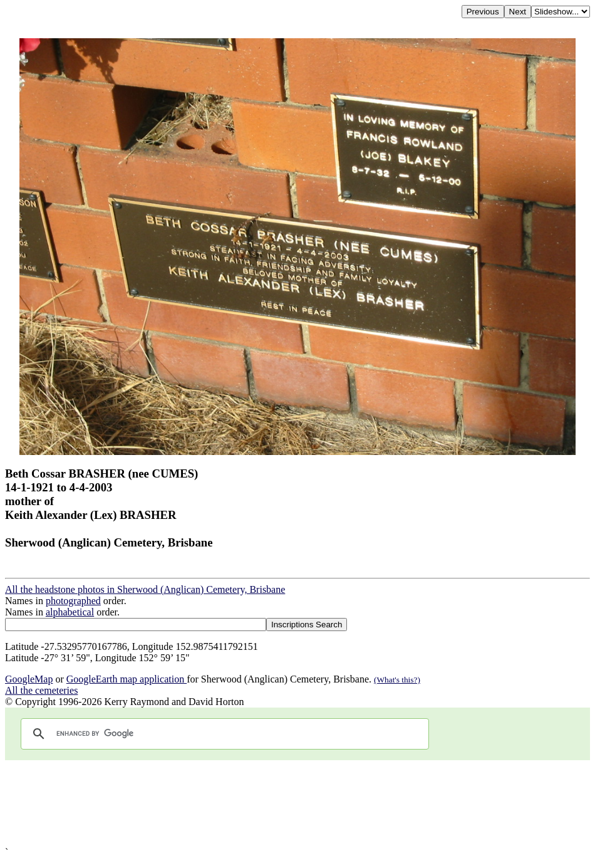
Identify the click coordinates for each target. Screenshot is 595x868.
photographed (73, 601)
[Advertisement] (297, 803)
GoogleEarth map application (127, 679)
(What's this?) (397, 680)
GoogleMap (29, 679)
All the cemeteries (41, 690)
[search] (223, 734)
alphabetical (70, 612)
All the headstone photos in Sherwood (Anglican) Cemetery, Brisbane (145, 589)
